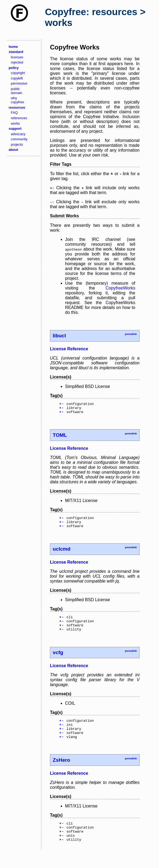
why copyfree (17, 100)
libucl (59, 336)
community (19, 139)
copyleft (17, 78)
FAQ (14, 113)
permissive (19, 83)
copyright (18, 73)
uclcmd (61, 554)
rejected (17, 62)
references (19, 118)
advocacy (18, 134)
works (15, 123)
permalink (131, 334)
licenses (17, 57)
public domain (16, 91)
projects (17, 144)
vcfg (58, 661)
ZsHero (61, 772)
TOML (60, 438)
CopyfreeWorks (120, 288)
